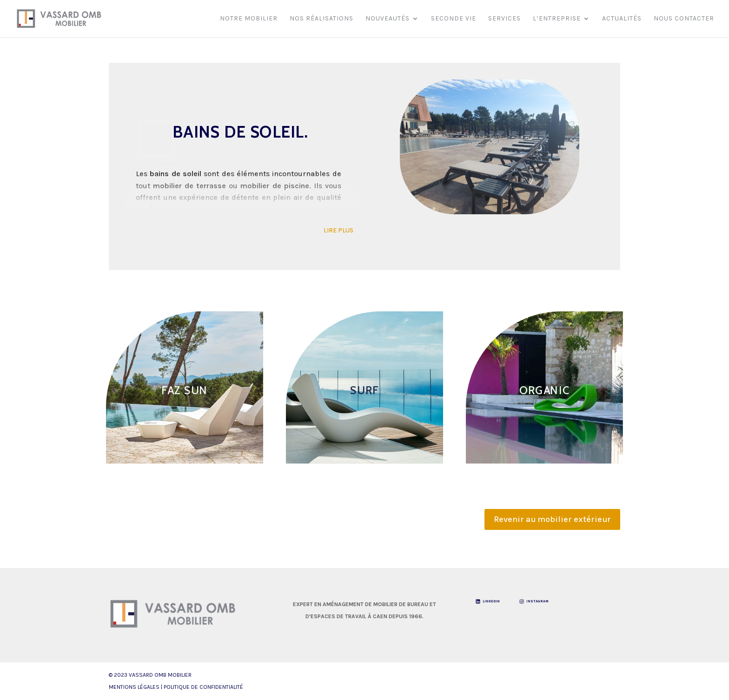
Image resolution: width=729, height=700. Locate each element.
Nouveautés (388, 19)
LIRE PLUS (338, 230)
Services (504, 19)
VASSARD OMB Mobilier (160, 675)
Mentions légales (134, 687)
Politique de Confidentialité (203, 687)
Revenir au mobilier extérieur (552, 519)
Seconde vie (454, 19)
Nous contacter (684, 19)
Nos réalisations (321, 19)
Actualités (622, 19)
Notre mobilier (249, 19)
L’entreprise (557, 19)
